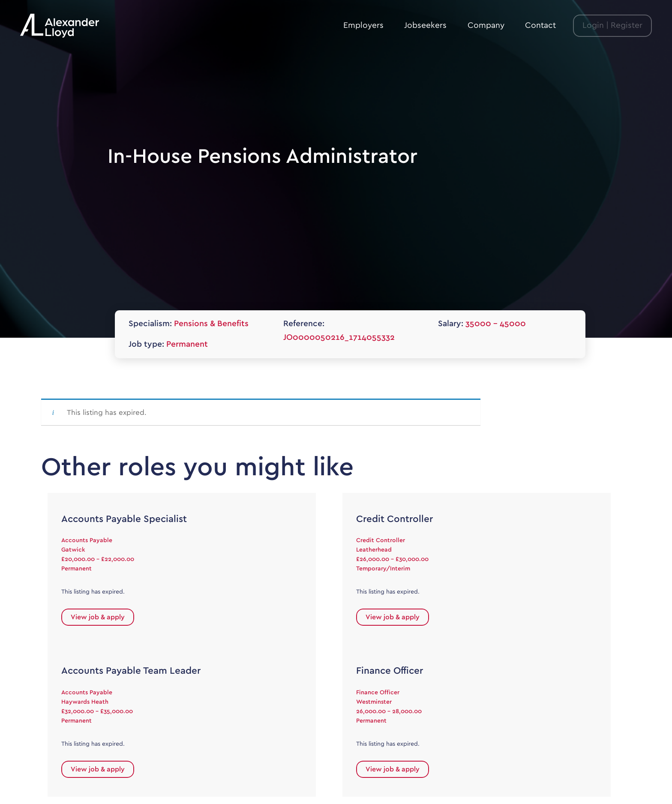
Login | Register (612, 25)
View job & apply (98, 617)
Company (486, 25)
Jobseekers (425, 25)
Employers (363, 25)
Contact (540, 25)
